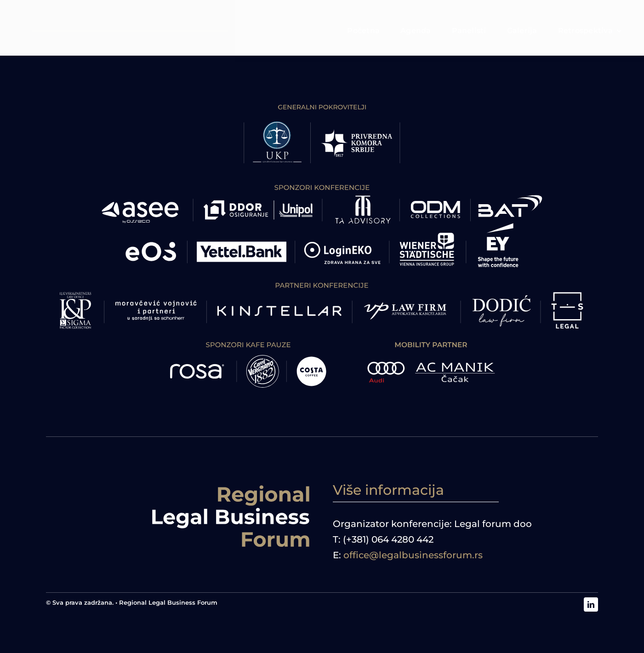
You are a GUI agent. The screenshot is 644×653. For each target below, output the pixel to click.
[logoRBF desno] (231, 487)
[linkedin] (591, 604)
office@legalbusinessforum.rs (413, 555)
